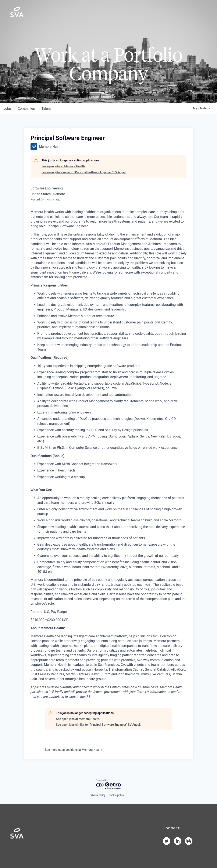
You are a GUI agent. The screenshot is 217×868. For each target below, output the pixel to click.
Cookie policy (116, 795)
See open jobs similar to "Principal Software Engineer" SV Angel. (84, 172)
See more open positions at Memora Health (74, 750)
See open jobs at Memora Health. (64, 166)
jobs (7, 109)
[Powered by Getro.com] (108, 784)
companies (26, 109)
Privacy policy (97, 795)
